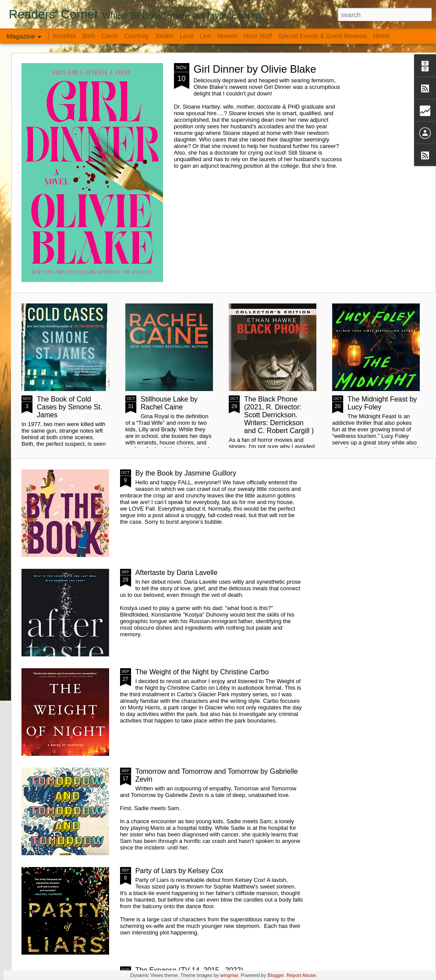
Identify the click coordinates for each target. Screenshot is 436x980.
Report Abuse (301, 975)
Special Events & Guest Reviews (323, 36)
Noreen (227, 36)
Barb (90, 36)
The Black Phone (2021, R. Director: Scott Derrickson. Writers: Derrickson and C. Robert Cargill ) (279, 415)
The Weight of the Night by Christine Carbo (202, 672)
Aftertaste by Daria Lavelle (177, 573)
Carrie (110, 36)
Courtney (137, 36)
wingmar (229, 975)
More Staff (258, 36)
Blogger (276, 975)
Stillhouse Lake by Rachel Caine (169, 403)
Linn (206, 36)
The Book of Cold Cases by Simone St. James (69, 407)
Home (381, 36)
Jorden (165, 36)
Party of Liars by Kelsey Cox (179, 871)
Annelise (64, 36)
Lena (187, 36)
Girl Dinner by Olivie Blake (255, 69)
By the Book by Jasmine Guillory (186, 473)
